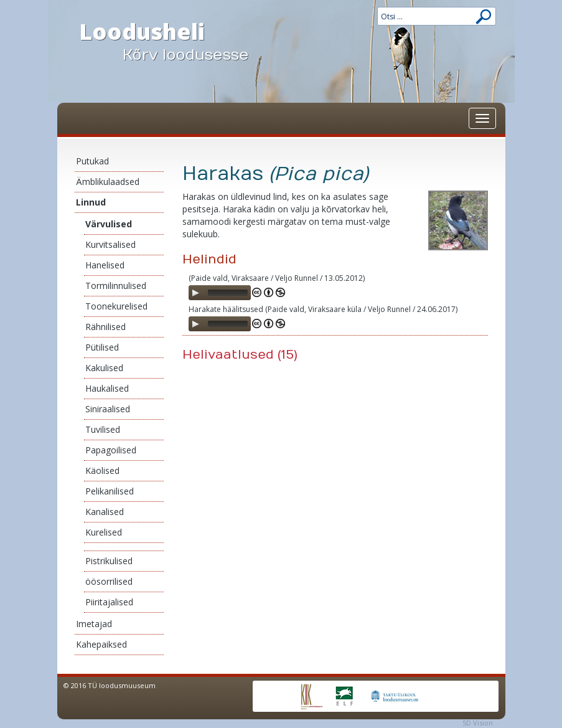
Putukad (92, 161)
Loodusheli (176, 41)
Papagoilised (111, 450)
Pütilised (102, 347)
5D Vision (478, 723)
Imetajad (94, 624)
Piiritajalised (109, 602)
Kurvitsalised (110, 244)
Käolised (102, 470)
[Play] (195, 293)
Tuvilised (103, 429)
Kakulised (104, 368)
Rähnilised (105, 327)
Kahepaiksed (101, 644)
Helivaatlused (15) (240, 355)
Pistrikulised (109, 561)
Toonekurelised (116, 306)
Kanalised (105, 512)
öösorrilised (109, 581)
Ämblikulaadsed (108, 182)
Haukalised (107, 388)
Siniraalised (108, 409)
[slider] (228, 293)
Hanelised (105, 265)
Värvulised (109, 224)
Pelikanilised (110, 491)
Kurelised (104, 532)
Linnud (91, 202)
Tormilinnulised (116, 286)
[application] (220, 293)
